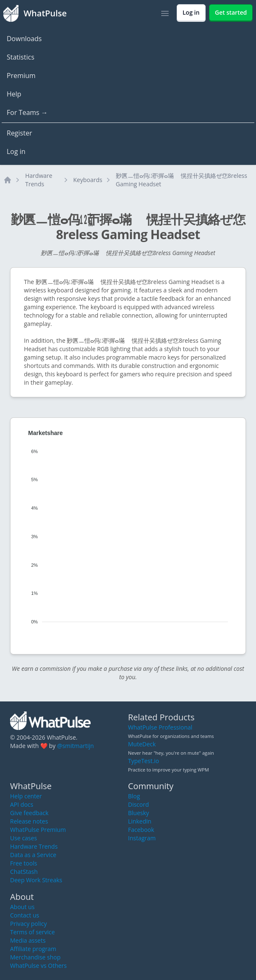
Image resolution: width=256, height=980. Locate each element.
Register (19, 133)
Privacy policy (29, 924)
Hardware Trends (39, 180)
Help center (26, 796)
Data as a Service (33, 855)
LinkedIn (140, 821)
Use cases (24, 838)
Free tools (24, 863)
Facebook (141, 830)
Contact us (25, 915)
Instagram (142, 838)
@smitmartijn (76, 746)
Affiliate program (33, 949)
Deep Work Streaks (36, 880)
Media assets (28, 940)
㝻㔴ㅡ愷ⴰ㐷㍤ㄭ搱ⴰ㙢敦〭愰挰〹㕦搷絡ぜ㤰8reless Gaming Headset (182, 180)
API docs (22, 804)
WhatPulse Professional (160, 727)
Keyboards (88, 180)
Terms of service (33, 932)
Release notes (29, 821)
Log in (16, 151)
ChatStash (24, 872)
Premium (21, 76)
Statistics (21, 57)
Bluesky (138, 813)
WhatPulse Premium (38, 830)
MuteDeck (142, 744)
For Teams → (27, 112)
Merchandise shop (35, 957)
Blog (134, 796)
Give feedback (29, 813)
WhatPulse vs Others (38, 966)
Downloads (24, 39)
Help (14, 94)
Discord (138, 804)
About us (22, 907)
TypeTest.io (144, 761)
